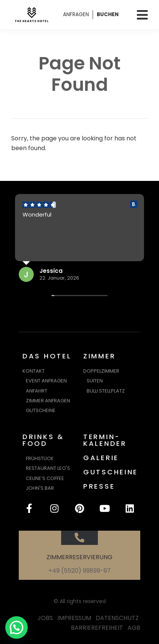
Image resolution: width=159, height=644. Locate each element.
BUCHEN (108, 14)
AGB (134, 628)
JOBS (45, 618)
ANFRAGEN (76, 14)
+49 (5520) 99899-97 (79, 571)
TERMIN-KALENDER (105, 440)
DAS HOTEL (47, 356)
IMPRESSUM (74, 618)
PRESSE (99, 486)
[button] (16, 627)
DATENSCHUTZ (117, 618)
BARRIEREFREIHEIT (97, 628)
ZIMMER (99, 356)
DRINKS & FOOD (43, 440)
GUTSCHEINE (111, 472)
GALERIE (101, 458)
